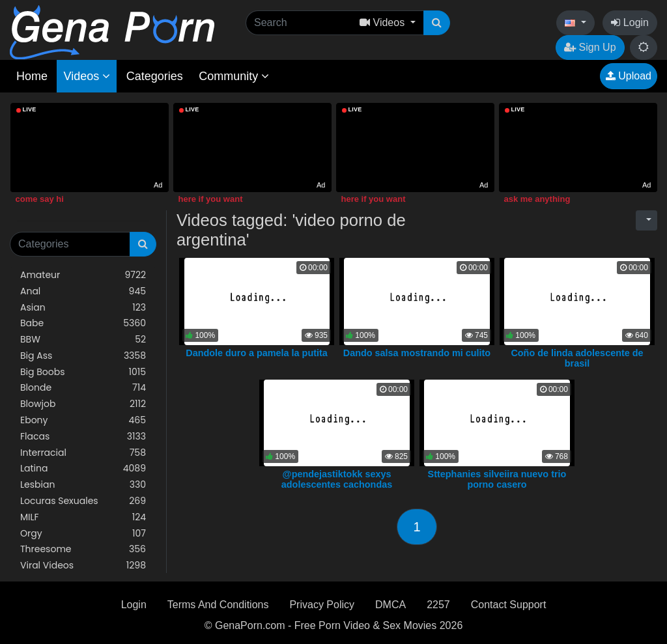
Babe (83, 323)
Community (234, 76)
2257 (438, 605)
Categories (155, 76)
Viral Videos (83, 566)
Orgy (83, 534)
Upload (629, 76)
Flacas (83, 437)
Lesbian (83, 485)
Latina (83, 469)
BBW (83, 340)
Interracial (83, 453)
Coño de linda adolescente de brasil (577, 358)
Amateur (83, 275)
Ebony (83, 420)
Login (630, 22)
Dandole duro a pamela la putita (257, 353)
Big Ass (83, 356)
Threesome (83, 549)
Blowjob (83, 404)
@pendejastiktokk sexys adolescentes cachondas (337, 479)
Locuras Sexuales (83, 501)
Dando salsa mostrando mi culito (417, 353)
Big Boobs (83, 372)
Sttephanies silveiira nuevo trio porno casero (497, 479)
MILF (83, 517)
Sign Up (590, 47)
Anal (83, 291)
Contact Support (509, 605)
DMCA (390, 605)
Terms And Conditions (218, 605)
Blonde (83, 388)
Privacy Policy (322, 605)
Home (32, 76)
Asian (83, 308)
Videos (87, 76)
